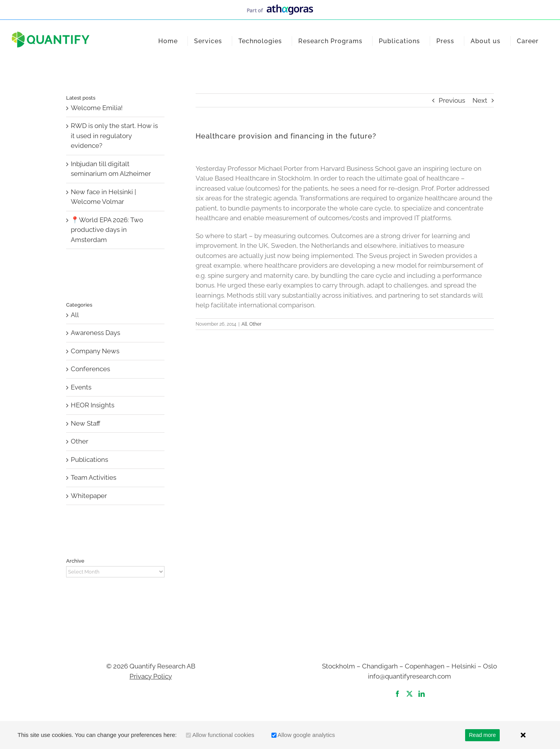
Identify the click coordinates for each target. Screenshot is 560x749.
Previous (452, 100)
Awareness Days (95, 333)
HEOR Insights (93, 405)
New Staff (86, 423)
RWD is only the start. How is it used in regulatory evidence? (114, 136)
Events (81, 387)
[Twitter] (409, 694)
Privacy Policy (151, 676)
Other (255, 324)
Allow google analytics (306, 735)
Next (480, 100)
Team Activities (94, 477)
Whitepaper (89, 496)
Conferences (90, 369)
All (244, 324)
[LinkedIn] (422, 694)
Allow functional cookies (223, 735)
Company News (95, 351)
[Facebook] (397, 694)
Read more (482, 735)
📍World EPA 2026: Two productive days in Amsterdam (107, 230)
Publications (89, 460)
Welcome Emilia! (97, 108)
